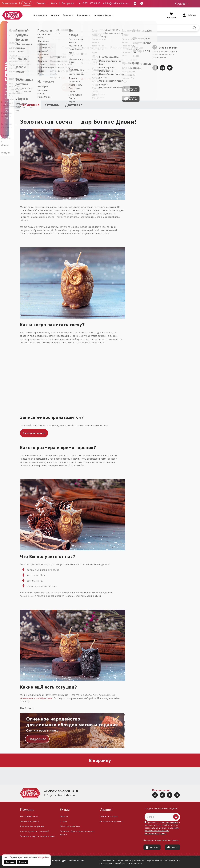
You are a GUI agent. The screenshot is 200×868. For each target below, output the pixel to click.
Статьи (63, 821)
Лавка (27, 3)
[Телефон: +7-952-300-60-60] (90, 3)
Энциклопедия (10, 3)
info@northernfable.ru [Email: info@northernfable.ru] (115, 3)
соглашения (172, 822)
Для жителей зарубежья (32, 826)
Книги (54, 3)
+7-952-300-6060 (57, 791)
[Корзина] (171, 15)
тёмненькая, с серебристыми (36, 698)
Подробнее (44, 857)
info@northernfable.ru (59, 795)
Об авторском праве (70, 826)
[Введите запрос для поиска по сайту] (86, 28)
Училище (41, 3)
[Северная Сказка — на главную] (12, 15)
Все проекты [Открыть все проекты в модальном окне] (68, 3)
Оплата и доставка (29, 821)
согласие (154, 825)
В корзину (100, 760)
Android (172, 847)
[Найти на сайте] (194, 28)
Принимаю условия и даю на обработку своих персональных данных (162, 828)
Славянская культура (53, 861)
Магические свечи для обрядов (65, 39)
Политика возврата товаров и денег (38, 836)
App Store (152, 847)
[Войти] (189, 15)
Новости (64, 816)
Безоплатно (76, 861)
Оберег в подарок (109, 816)
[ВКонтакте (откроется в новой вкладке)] (135, 3)
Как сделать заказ (29, 816)
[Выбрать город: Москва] (182, 3)
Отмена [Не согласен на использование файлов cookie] (23, 862)
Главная (24, 39)
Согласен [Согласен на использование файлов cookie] (10, 862)
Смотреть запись (34, 433)
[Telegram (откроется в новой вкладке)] (142, 3)
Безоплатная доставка (111, 821)
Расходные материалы (39, 39)
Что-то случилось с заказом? (35, 831)
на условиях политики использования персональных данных (162, 831)
